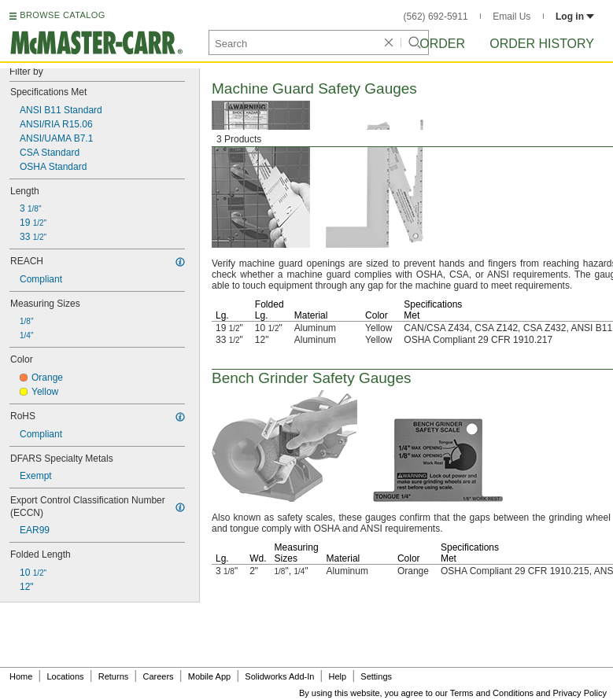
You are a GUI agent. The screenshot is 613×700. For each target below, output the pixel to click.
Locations (66, 676)
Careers (158, 676)
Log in (575, 17)
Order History (542, 44)
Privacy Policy (580, 693)
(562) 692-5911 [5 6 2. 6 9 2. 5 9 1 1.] (436, 17)
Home (21, 676)
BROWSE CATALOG (62, 15)
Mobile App (209, 676)
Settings (376, 676)
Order (442, 44)
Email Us (511, 17)
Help (338, 676)
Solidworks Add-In (279, 676)
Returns (114, 676)
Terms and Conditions (492, 693)
